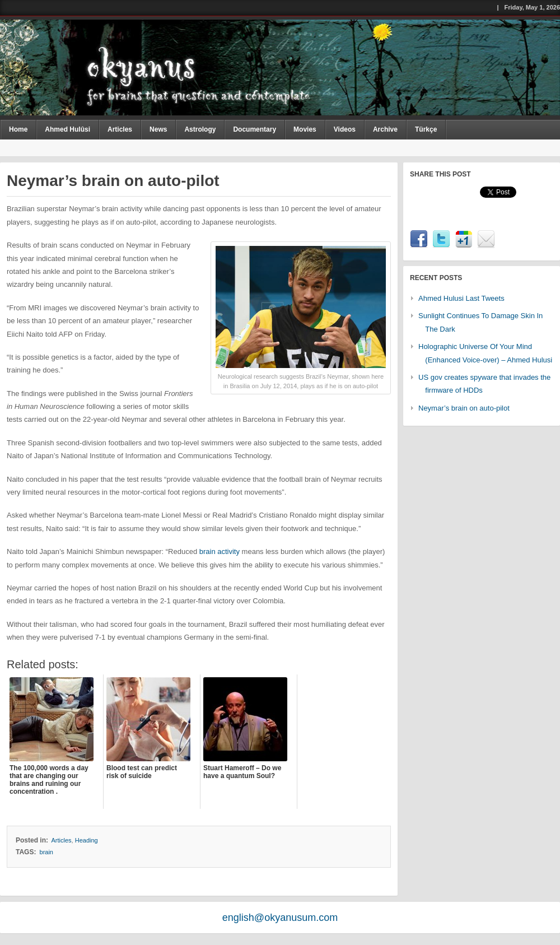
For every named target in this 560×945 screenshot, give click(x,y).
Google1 (464, 239)
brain (46, 852)
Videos (345, 129)
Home (18, 129)
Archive (385, 129)
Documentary (255, 129)
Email (486, 239)
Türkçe (426, 129)
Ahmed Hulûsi (67, 129)
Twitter (441, 239)
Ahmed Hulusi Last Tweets (461, 298)
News (158, 129)
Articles (120, 129)
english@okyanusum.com (280, 918)
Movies (305, 129)
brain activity (220, 551)
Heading (87, 840)
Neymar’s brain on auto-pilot (464, 408)
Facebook (419, 239)
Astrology (200, 129)
